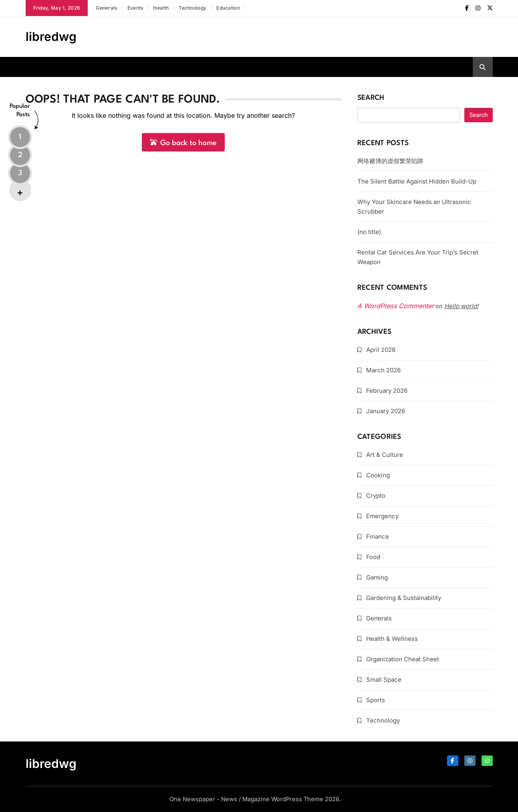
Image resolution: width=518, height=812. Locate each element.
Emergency (382, 516)
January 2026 (386, 411)
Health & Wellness (392, 639)
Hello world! (461, 306)
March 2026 (383, 370)
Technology (192, 8)
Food (373, 557)
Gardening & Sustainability (404, 598)
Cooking (378, 475)
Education (228, 8)
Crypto (376, 496)
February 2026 (387, 391)
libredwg (51, 36)
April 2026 (381, 350)
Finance (378, 536)
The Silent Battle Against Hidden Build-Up (417, 181)
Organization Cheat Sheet (403, 659)
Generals (106, 8)
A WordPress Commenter (396, 306)
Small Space (384, 680)
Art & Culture (385, 455)
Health (161, 8)
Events (135, 8)
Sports (376, 700)
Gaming (377, 577)
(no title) (369, 232)
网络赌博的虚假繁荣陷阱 (390, 161)
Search (371, 98)
